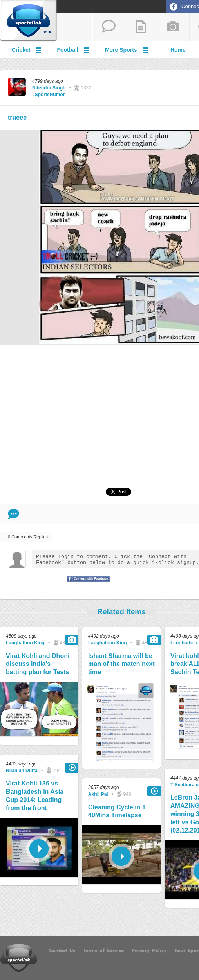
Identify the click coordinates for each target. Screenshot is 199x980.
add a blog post (141, 27)
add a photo (173, 27)
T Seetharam (185, 785)
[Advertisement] (121, 412)
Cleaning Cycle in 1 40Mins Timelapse (117, 811)
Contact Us (62, 951)
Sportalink (29, 21)
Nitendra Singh (49, 88)
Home (178, 50)
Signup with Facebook (86, 584)
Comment (14, 514)
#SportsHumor (48, 95)
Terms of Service (103, 951)
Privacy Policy (149, 951)
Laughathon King (25, 643)
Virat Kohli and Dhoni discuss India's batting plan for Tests (38, 664)
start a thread (109, 27)
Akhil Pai (98, 794)
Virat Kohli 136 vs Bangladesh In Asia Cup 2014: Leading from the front (35, 795)
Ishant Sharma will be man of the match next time (121, 664)
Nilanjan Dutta (22, 771)
